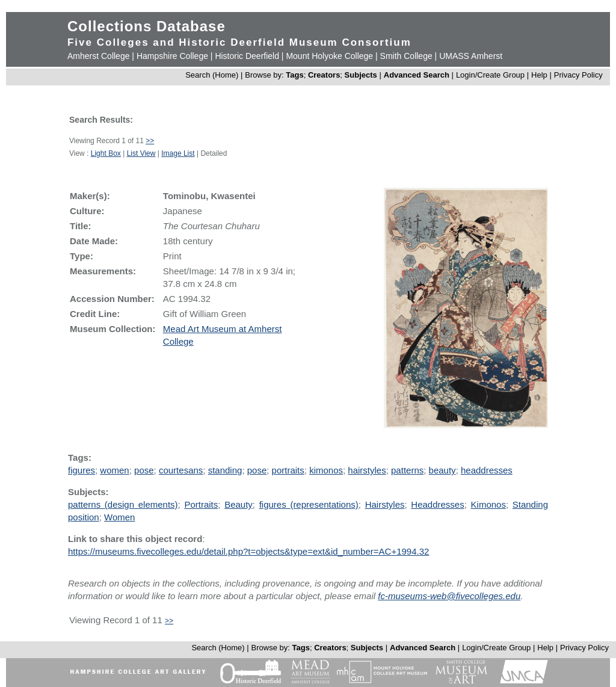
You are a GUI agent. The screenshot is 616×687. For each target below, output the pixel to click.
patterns (407, 470)
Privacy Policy (578, 75)
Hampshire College (172, 56)
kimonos (326, 470)
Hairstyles (385, 504)
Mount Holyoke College (329, 56)
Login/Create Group (491, 75)
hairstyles (367, 470)
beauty (442, 470)
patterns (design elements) (123, 504)
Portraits (201, 504)
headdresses (487, 470)
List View (141, 153)
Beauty (239, 504)
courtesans (181, 470)
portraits (288, 470)
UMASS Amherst (471, 56)
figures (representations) (309, 504)
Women (119, 517)
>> (150, 141)
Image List (178, 153)
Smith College (406, 56)
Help (539, 75)
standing (225, 470)
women (114, 470)
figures (82, 470)
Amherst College (99, 56)
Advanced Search (417, 75)
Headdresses (437, 504)
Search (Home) (212, 75)
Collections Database (146, 26)
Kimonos (488, 504)
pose (144, 470)
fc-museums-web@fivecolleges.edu (449, 596)
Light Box (106, 153)
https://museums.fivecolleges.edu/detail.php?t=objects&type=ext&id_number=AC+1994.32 (248, 551)
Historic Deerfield (247, 56)
